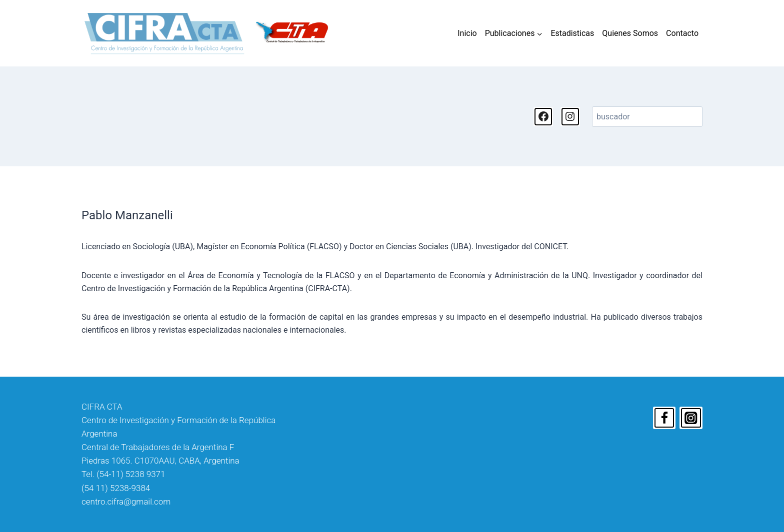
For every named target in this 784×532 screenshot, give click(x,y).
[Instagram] (691, 418)
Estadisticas (572, 33)
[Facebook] (664, 418)
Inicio (467, 33)
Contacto (682, 33)
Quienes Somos (630, 33)
